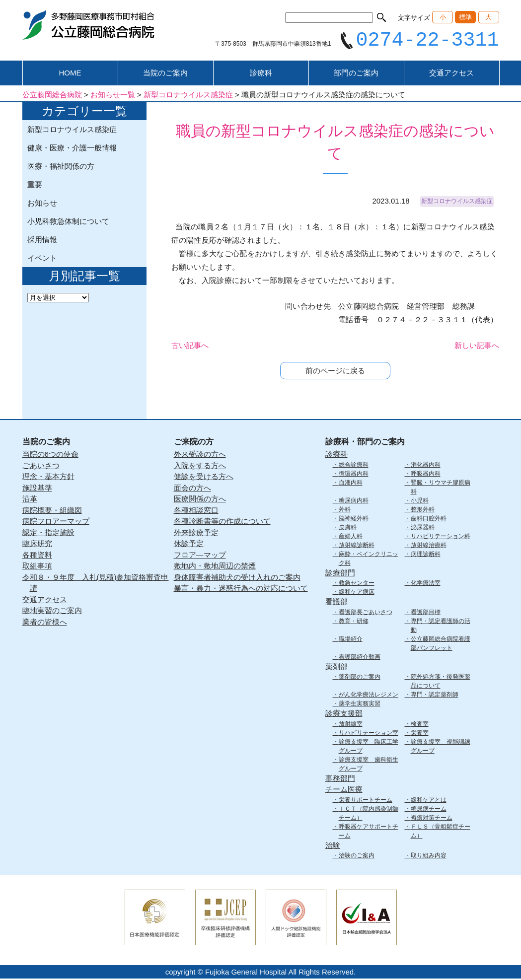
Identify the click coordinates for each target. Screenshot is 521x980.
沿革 (30, 500)
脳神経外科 (354, 519)
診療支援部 (344, 715)
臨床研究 (37, 545)
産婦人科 (351, 537)
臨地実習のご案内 (52, 612)
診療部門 (340, 574)
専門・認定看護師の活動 (441, 627)
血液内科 (351, 484)
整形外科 (423, 510)
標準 (465, 17)
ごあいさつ (41, 466)
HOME (70, 74)
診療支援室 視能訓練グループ (441, 747)
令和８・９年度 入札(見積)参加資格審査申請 (96, 584)
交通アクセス (451, 74)
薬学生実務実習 (360, 705)
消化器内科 (426, 466)
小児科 (420, 501)
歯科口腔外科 (429, 519)
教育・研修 (354, 622)
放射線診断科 (357, 546)
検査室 (420, 725)
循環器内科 (354, 475)
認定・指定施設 (48, 533)
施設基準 (37, 489)
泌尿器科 (423, 528)
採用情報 (42, 241)
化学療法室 (426, 584)
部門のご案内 (356, 74)
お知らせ (42, 204)
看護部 (336, 603)
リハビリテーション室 (369, 734)
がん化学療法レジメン (369, 696)
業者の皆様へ (45, 623)
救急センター (357, 584)
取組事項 (37, 567)
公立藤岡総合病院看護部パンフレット (441, 644)
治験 (333, 846)
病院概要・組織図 (52, 511)
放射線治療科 (429, 546)
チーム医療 (344, 791)
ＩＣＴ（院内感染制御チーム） (369, 814)
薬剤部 (336, 667)
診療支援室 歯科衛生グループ (369, 765)
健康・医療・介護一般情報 (72, 149)
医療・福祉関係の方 (61, 168)
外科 (345, 510)
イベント (42, 259)
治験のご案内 (357, 857)
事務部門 (340, 779)
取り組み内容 (429, 857)
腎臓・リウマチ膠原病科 (441, 488)
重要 (35, 186)
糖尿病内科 (354, 501)
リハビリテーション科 (441, 537)
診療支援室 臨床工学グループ (369, 747)
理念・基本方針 (48, 478)
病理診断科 (426, 555)
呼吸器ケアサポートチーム (369, 832)
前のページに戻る (335, 372)
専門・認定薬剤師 (435, 696)
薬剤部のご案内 (360, 678)
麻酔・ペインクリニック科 (369, 560)
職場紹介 (351, 640)
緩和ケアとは (429, 801)
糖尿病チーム (429, 810)
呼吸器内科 (426, 475)
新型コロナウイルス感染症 (72, 131)
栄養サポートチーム (366, 801)
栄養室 (420, 734)
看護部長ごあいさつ (366, 613)
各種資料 (37, 556)
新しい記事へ (477, 347)
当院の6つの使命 (50, 455)
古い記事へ (190, 347)
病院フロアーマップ (56, 523)
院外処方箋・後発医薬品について (441, 683)
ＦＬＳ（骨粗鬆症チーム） (441, 832)
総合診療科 (354, 466)
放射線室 (351, 725)
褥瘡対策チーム (432, 819)
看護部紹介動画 (360, 658)
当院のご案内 (165, 74)
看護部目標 (426, 613)
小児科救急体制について (68, 223)
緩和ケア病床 (357, 593)
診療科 (261, 74)
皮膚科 (348, 528)
